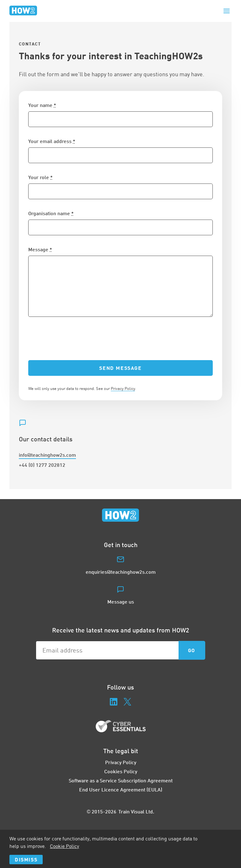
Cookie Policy (64, 846)
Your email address (52, 141)
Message (40, 249)
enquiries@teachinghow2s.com (121, 572)
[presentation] (76, 338)
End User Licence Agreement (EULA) (121, 789)
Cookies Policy (121, 771)
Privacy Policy (123, 388)
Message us (121, 602)
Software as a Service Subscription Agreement (121, 780)
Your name (42, 105)
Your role (40, 177)
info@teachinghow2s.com (47, 455)
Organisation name (51, 213)
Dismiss (26, 859)
